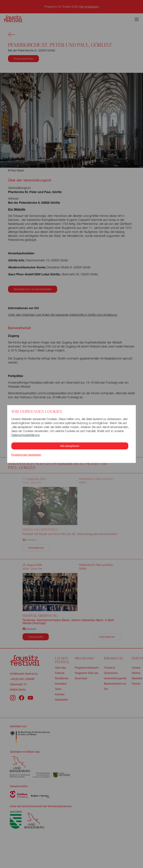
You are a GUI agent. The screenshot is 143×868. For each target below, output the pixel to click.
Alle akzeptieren (70, 446)
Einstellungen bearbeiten (26, 455)
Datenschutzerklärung (25, 435)
